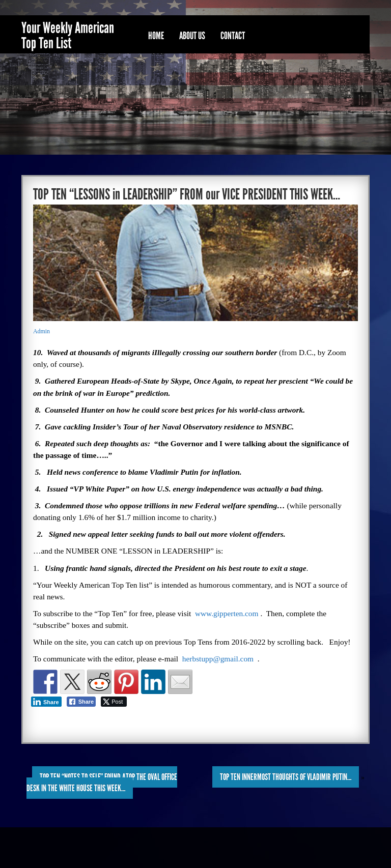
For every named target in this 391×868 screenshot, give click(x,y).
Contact (233, 36)
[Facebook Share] (81, 702)
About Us (192, 36)
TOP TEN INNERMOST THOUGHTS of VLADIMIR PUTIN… (286, 777)
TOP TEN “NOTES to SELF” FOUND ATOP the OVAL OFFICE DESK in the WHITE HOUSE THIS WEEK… (102, 783)
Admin (41, 331)
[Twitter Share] (114, 702)
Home (156, 36)
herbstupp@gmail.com (218, 659)
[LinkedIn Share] (46, 702)
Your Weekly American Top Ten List (68, 36)
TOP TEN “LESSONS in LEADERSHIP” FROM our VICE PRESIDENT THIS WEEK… (187, 194)
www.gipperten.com (227, 613)
